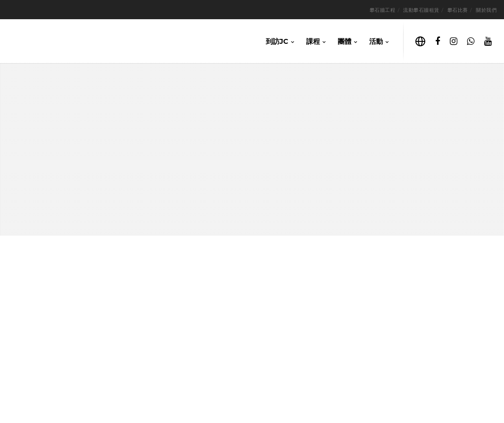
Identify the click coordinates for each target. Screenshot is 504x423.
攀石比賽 (458, 10)
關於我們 (486, 10)
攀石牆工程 (383, 10)
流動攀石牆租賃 (421, 10)
